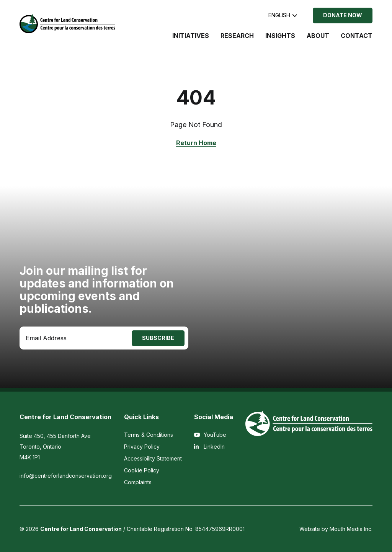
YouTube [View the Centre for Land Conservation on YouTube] (210, 435)
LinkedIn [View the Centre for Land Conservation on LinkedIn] (209, 447)
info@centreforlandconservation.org (66, 476)
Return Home (196, 143)
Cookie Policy (142, 470)
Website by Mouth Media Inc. (336, 529)
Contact (357, 36)
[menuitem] (191, 39)
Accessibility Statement (153, 458)
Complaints (138, 482)
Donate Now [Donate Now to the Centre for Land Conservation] (343, 15)
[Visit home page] (67, 24)
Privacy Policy (142, 447)
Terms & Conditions (149, 435)
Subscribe (158, 338)
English (283, 15)
